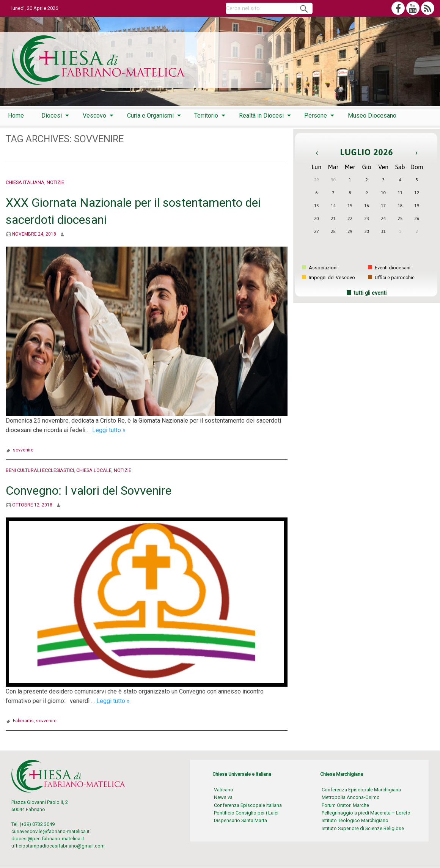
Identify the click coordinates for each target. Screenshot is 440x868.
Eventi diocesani (389, 268)
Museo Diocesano (372, 116)
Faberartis (23, 721)
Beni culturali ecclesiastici (40, 470)
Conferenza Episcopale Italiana (248, 805)
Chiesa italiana (25, 182)
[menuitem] (16, 116)
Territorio (206, 116)
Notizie (55, 182)
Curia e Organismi (150, 116)
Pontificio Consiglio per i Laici (246, 813)
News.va (223, 797)
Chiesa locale (94, 470)
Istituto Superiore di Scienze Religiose (363, 828)
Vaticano (224, 790)
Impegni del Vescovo (328, 278)
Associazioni (320, 268)
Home (16, 116)
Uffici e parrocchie (391, 278)
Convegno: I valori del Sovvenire (89, 491)
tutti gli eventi (370, 293)
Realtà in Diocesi (261, 116)
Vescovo (94, 116)
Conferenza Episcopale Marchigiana (361, 790)
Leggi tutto (109, 430)
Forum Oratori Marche (345, 805)
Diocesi (52, 116)
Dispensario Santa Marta (240, 820)
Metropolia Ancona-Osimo (351, 797)
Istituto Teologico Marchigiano (355, 820)
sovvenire (23, 450)
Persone (316, 116)
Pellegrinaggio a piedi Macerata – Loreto (366, 813)
